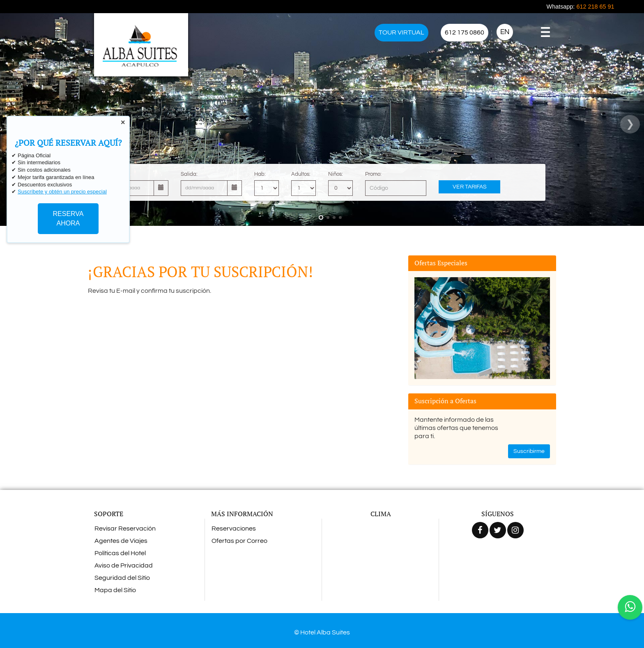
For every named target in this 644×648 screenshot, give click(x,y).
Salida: (189, 174)
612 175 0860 (465, 32)
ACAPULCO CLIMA (381, 553)
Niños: (336, 174)
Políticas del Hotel (120, 553)
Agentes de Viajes (121, 541)
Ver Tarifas (470, 187)
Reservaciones (234, 529)
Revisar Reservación (125, 529)
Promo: (373, 174)
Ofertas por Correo (239, 541)
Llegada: (117, 174)
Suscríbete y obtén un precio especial (62, 192)
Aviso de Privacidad (124, 565)
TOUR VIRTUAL (401, 32)
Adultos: (301, 174)
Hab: (260, 174)
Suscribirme (529, 451)
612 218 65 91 (595, 7)
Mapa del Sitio (115, 590)
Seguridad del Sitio (122, 578)
